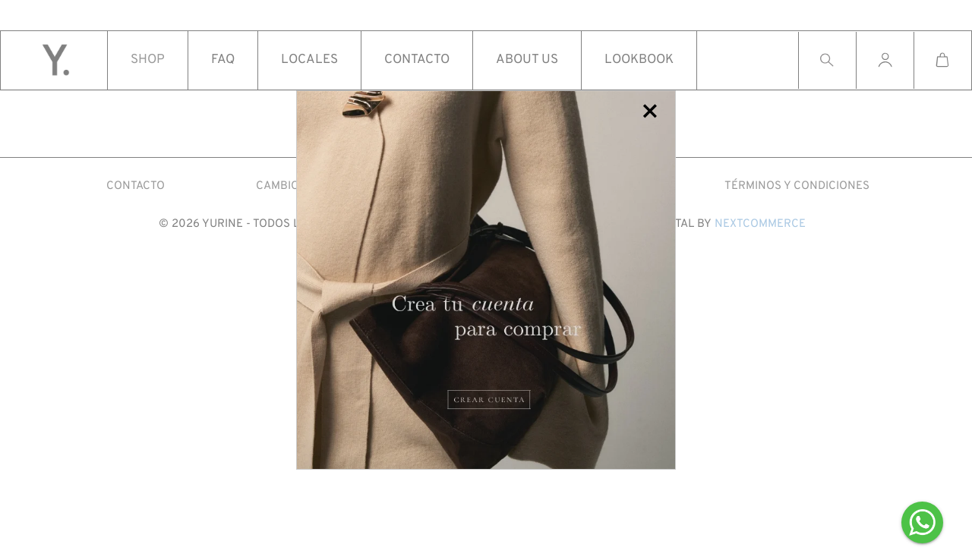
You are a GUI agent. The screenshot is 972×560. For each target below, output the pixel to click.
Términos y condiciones (797, 186)
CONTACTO (136, 186)
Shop (148, 60)
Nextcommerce (760, 224)
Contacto (417, 60)
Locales (309, 60)
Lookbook (639, 60)
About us (527, 60)
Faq (223, 60)
